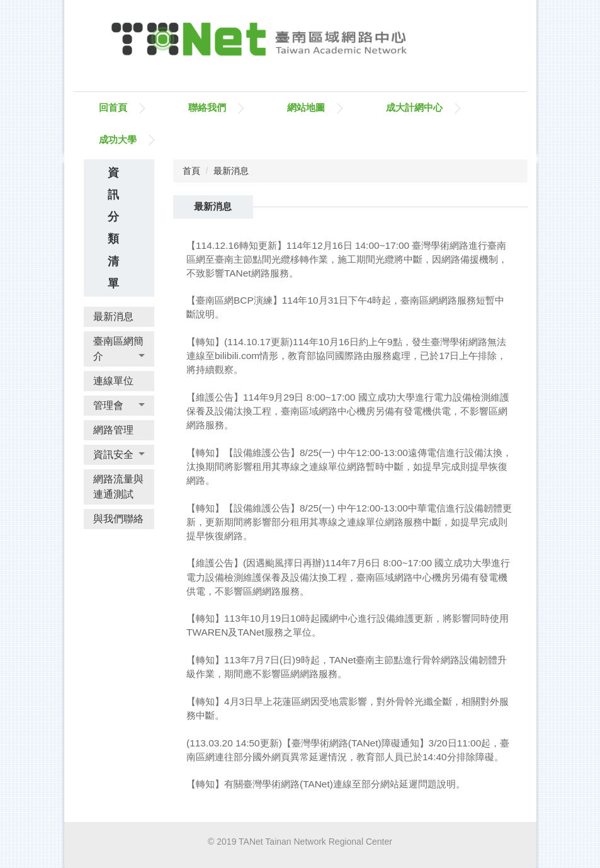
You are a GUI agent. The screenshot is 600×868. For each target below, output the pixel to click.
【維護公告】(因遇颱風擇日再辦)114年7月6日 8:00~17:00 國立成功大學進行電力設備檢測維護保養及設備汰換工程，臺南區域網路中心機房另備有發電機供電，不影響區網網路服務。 (348, 577)
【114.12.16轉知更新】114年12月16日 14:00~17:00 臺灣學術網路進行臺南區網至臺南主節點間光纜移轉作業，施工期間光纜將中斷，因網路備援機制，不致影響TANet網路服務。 (347, 259)
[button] (119, 349)
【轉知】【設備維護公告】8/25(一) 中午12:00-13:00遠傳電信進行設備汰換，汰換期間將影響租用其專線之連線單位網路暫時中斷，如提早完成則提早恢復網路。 (349, 466)
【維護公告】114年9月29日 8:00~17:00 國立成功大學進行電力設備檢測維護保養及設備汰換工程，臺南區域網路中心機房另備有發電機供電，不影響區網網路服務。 (348, 411)
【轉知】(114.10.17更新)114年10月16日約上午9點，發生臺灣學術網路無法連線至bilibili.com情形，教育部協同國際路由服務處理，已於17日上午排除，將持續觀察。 (346, 356)
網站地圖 (306, 107)
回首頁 (113, 107)
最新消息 (231, 171)
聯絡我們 (207, 107)
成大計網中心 (414, 107)
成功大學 (118, 140)
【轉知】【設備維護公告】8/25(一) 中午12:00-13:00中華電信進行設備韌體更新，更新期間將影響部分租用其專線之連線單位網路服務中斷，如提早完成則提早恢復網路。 (349, 522)
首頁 (191, 171)
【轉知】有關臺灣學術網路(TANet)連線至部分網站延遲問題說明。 (326, 784)
